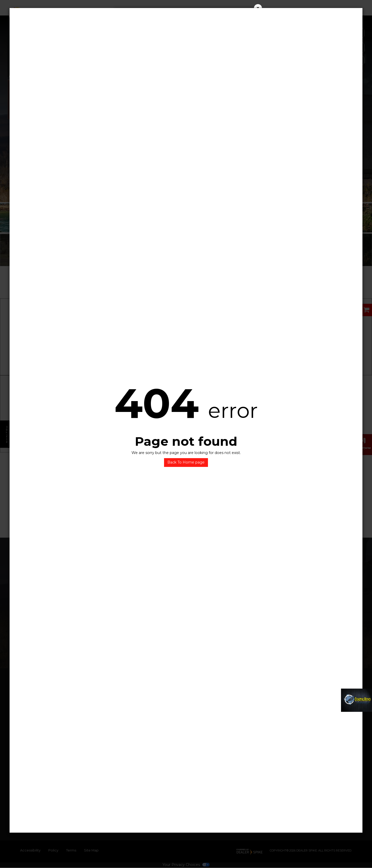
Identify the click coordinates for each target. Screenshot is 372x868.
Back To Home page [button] (186, 462)
